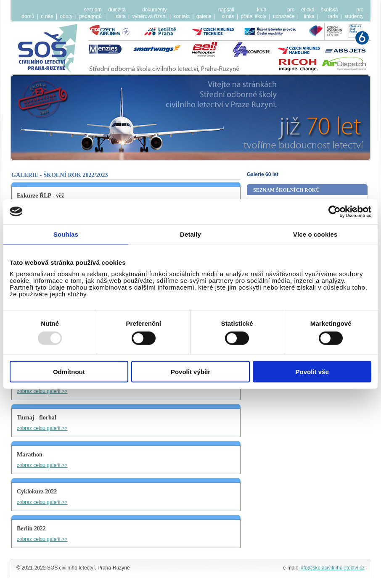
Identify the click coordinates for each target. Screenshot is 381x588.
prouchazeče (284, 13)
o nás (47, 16)
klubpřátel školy (254, 13)
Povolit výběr (190, 372)
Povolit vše (312, 372)
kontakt (181, 16)
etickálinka (308, 13)
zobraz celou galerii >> (42, 391)
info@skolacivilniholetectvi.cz (332, 568)
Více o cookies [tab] (315, 234)
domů (28, 16)
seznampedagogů (90, 13)
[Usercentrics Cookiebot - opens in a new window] (335, 211)
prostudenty (354, 13)
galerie (204, 16)
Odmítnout (69, 372)
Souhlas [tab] (66, 234)
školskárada (329, 13)
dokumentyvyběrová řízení (150, 13)
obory (66, 16)
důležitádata (117, 13)
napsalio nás (226, 13)
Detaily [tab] (190, 234)
